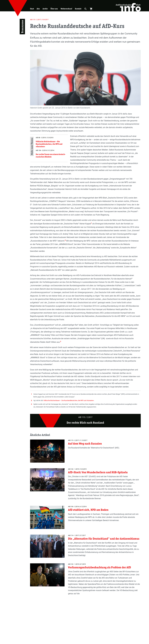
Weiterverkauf (66, 9)
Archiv (45, 9)
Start (32, 9)
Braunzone (22, 27)
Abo (38, 9)
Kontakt (78, 9)
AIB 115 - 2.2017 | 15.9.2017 (39, 20)
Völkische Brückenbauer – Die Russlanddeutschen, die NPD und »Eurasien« (69, 400)
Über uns (54, 9)
